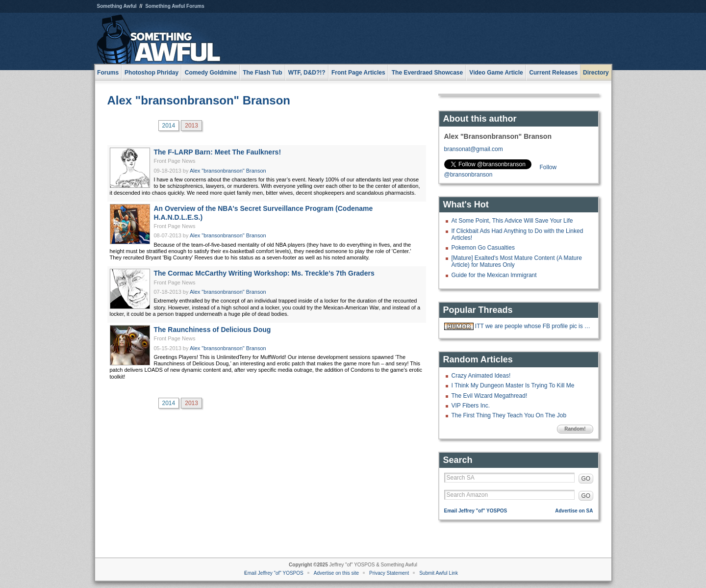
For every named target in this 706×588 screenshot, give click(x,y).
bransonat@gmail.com (474, 149)
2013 (191, 126)
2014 (169, 126)
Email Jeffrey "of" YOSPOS (476, 511)
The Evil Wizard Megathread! (490, 396)
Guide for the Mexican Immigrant (494, 275)
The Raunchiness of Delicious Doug (213, 330)
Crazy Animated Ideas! (481, 376)
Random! (575, 429)
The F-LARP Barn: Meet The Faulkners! (218, 152)
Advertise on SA (574, 511)
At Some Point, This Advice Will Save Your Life (512, 221)
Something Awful (117, 6)
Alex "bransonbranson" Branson (199, 100)
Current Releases (553, 73)
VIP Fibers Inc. (471, 406)
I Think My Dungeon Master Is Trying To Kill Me (513, 385)
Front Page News (175, 161)
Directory (596, 73)
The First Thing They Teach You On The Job (509, 415)
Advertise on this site (336, 573)
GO (586, 479)
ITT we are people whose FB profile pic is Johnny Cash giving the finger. (533, 326)
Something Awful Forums (175, 6)
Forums (108, 73)
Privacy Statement (389, 573)
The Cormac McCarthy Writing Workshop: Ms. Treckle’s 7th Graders (264, 273)
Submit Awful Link (439, 573)
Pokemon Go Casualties (483, 248)
